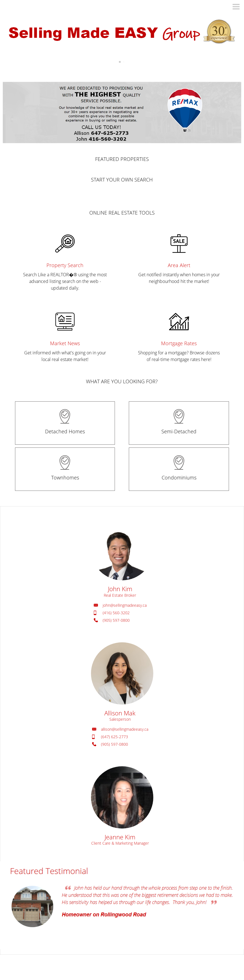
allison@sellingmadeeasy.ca (125, 729)
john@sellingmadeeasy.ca (125, 605)
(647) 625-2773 (114, 737)
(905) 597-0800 (116, 620)
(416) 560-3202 (116, 613)
